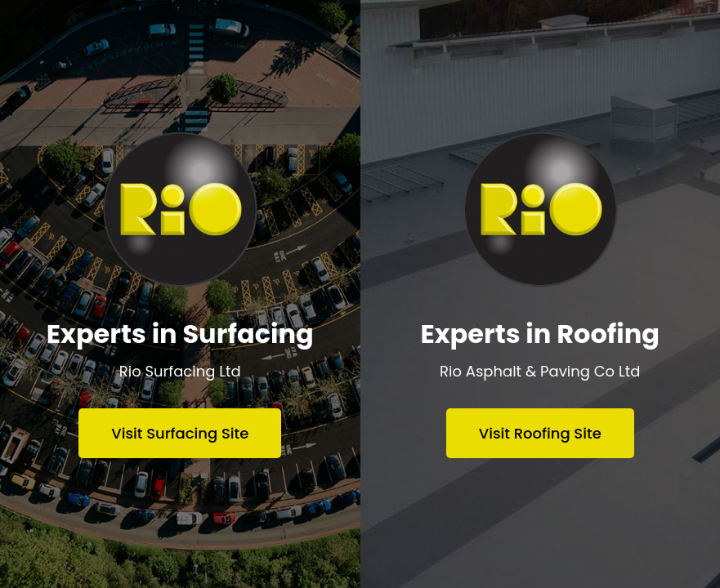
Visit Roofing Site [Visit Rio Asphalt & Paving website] (540, 433)
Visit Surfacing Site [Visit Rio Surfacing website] (180, 433)
